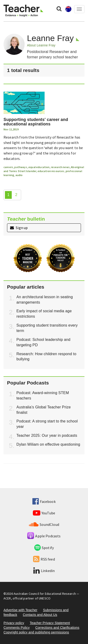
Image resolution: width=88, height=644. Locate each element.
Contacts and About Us (40, 615)
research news (60, 167)
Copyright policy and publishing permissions (36, 632)
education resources (51, 171)
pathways (21, 167)
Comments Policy (17, 628)
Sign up (19, 228)
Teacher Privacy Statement (50, 623)
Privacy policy (14, 623)
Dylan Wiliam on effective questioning (48, 444)
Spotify (44, 548)
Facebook (44, 501)
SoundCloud (44, 524)
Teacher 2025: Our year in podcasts (47, 435)
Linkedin (44, 571)
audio (19, 175)
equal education (39, 167)
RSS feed (44, 559)
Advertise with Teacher (20, 610)
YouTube (44, 513)
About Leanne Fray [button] (41, 45)
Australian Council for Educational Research (45, 594)
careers (8, 167)
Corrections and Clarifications (57, 628)
